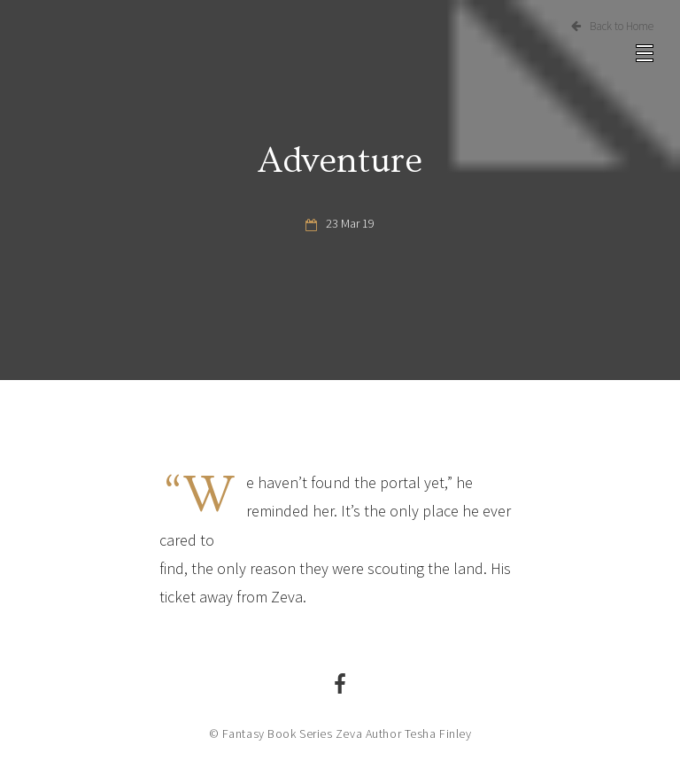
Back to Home (612, 26)
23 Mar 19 (350, 223)
